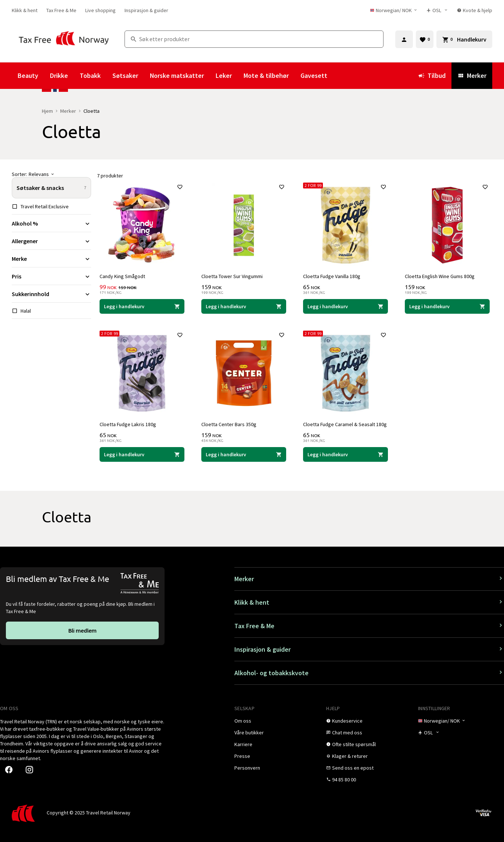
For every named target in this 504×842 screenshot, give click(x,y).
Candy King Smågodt (123, 276)
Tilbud (432, 75)
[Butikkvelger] (437, 10)
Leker (224, 75)
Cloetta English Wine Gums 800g (440, 276)
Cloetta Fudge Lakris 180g (128, 424)
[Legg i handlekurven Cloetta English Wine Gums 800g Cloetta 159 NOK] (447, 306)
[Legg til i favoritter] (180, 187)
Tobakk (90, 75)
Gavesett (314, 75)
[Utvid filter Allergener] (51, 241)
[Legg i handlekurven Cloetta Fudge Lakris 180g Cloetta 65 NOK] (142, 454)
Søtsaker (125, 75)
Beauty (28, 75)
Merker (472, 75)
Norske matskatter (177, 75)
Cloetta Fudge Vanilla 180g (332, 276)
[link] (25, 10)
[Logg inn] (404, 39)
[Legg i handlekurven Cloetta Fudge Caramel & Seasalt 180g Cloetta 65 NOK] (345, 454)
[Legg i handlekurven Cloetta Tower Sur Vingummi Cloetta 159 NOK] (244, 306)
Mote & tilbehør (266, 75)
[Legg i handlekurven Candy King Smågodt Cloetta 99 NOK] (142, 306)
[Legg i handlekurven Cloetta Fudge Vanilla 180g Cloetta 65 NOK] (345, 306)
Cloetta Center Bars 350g (229, 424)
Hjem (47, 111)
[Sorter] (51, 174)
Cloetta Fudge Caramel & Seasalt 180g (345, 424)
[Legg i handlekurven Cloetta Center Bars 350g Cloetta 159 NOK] (244, 454)
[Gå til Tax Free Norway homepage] (64, 39)
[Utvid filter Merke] (51, 259)
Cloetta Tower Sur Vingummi (232, 276)
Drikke (59, 75)
